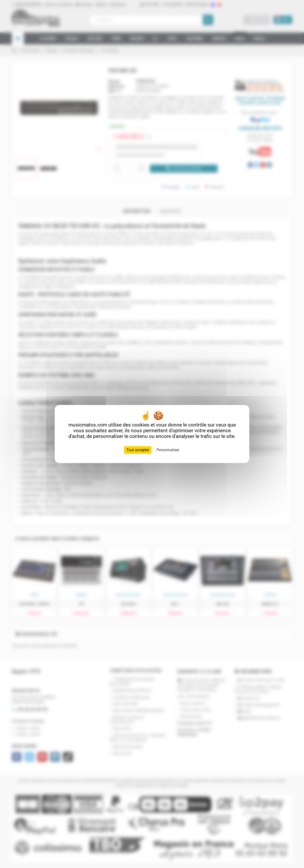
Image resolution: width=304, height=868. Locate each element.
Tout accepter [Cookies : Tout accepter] (138, 450)
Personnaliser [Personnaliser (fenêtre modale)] (168, 450)
